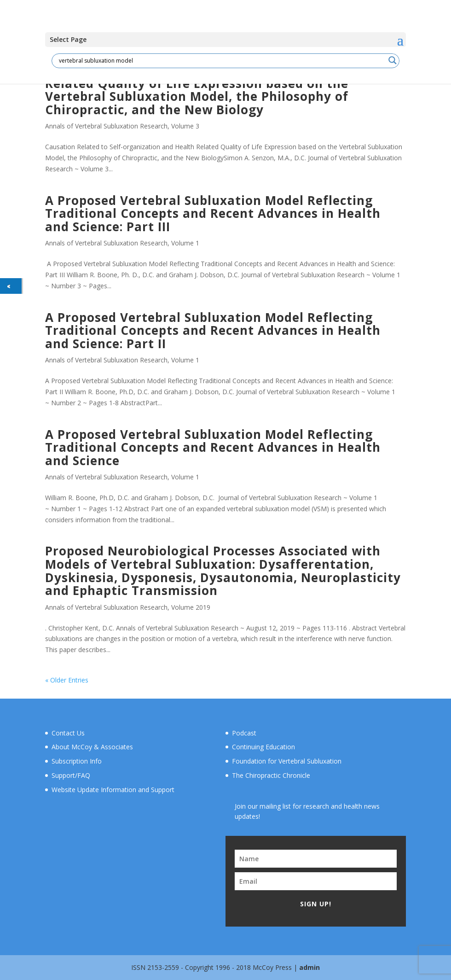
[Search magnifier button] (393, 60)
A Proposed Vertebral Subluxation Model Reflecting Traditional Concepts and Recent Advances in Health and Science (213, 447)
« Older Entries (67, 680)
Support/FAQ (71, 775)
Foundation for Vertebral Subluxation (287, 761)
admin (309, 967)
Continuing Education (263, 747)
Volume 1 (185, 243)
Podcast (244, 733)
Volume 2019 (191, 607)
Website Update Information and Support (113, 790)
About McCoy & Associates (92, 747)
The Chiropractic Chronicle (271, 775)
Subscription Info (77, 761)
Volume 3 (185, 126)
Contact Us (68, 733)
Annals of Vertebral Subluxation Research (106, 126)
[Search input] (221, 60)
